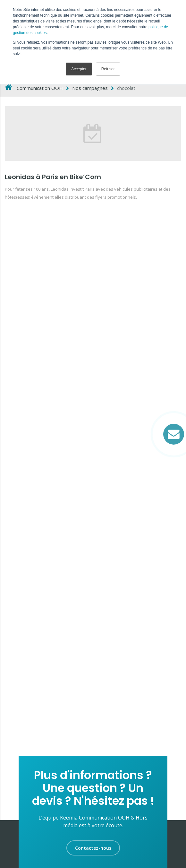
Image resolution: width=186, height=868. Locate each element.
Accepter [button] (79, 69)
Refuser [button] (108, 69)
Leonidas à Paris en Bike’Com (53, 177)
